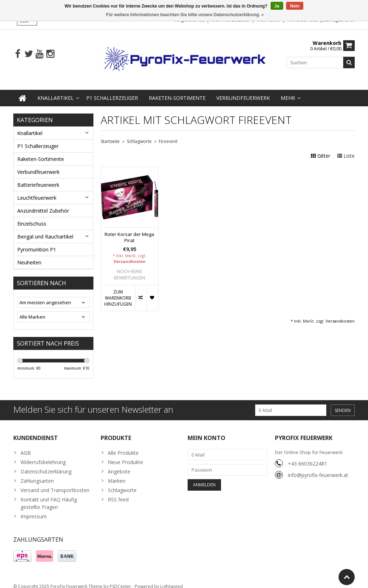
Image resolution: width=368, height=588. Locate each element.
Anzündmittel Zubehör (43, 203)
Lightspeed (172, 579)
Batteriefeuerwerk (38, 178)
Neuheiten (29, 255)
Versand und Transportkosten (55, 483)
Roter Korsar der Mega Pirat (129, 230)
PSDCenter (120, 579)
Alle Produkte (123, 446)
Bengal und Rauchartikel (45, 229)
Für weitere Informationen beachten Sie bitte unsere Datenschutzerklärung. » (185, 15)
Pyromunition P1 (37, 242)
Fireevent (168, 134)
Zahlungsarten (37, 474)
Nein (295, 6)
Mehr (288, 91)
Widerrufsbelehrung (43, 455)
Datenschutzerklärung (46, 464)
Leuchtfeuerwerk (37, 191)
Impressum (34, 509)
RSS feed (118, 492)
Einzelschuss (32, 216)
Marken (117, 474)
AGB (26, 446)
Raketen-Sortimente (177, 91)
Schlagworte (139, 134)
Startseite (110, 134)
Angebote (119, 464)
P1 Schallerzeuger (112, 91)
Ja (277, 6)
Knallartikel (56, 91)
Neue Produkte (125, 455)
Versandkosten (130, 254)
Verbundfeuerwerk (243, 91)
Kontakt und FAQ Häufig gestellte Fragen (49, 496)
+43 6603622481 (307, 456)
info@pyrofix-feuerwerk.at (318, 468)
